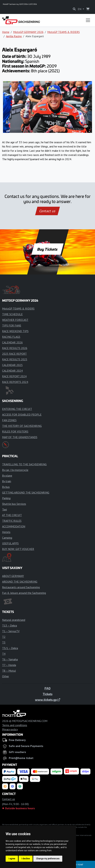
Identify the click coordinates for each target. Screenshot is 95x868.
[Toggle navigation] (88, 20)
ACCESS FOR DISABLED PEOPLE (22, 415)
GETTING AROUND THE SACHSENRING (26, 492)
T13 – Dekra (9, 625)
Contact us (47, 211)
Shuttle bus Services (14, 504)
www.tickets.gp (48, 700)
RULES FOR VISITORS (15, 431)
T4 (4, 654)
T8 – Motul (9, 671)
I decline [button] (26, 859)
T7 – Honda (9, 665)
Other (6, 676)
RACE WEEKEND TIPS (15, 331)
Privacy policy (10, 729)
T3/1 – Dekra (10, 648)
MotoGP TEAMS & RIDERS (64, 32)
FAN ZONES (9, 420)
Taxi (4, 509)
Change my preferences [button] (48, 859)
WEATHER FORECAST (15, 320)
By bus (6, 487)
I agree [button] (12, 859)
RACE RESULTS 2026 (15, 348)
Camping (7, 538)
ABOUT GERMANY (13, 576)
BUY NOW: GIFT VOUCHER (18, 549)
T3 (4, 642)
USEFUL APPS (10, 543)
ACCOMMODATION (14, 526)
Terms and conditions (15, 725)
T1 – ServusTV (11, 631)
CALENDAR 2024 (12, 371)
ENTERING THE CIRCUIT (17, 409)
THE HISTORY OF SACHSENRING (22, 426)
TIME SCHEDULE (12, 314)
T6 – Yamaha (10, 659)
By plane (7, 476)
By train (7, 481)
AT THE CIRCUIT (12, 515)
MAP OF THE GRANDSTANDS (20, 437)
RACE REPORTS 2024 (15, 382)
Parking (6, 498)
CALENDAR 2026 (12, 342)
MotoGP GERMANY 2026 (28, 32)
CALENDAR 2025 (12, 365)
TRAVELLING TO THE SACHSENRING (24, 464)
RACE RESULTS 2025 (15, 359)
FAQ (47, 688)
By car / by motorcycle (15, 470)
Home (6, 32)
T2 (4, 637)
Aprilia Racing (14, 36)
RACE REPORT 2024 (14, 376)
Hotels (6, 532)
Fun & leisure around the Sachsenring (24, 593)
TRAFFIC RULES (12, 521)
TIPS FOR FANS (12, 325)
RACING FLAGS (11, 337)
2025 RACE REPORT (14, 354)
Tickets (48, 694)
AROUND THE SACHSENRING (20, 582)
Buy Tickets (47, 249)
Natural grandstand (14, 620)
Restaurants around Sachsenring (21, 587)
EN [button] (80, 9)
